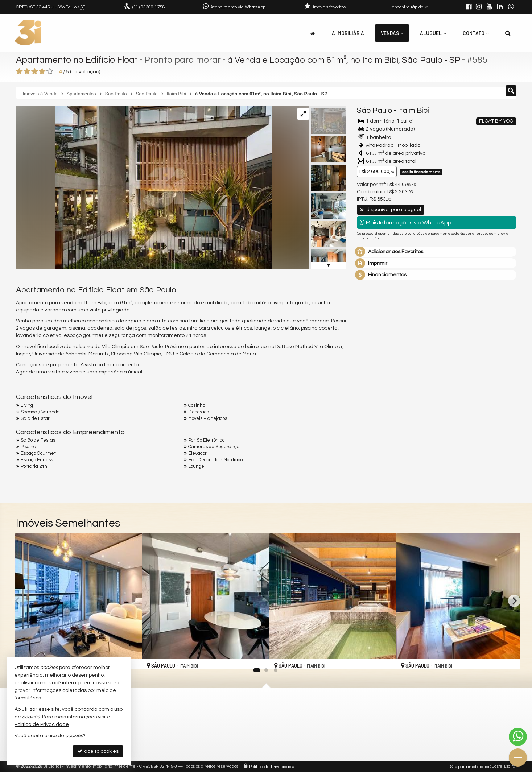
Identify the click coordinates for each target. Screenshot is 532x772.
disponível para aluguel (391, 210)
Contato (476, 33)
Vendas (392, 33)
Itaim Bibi (413, 110)
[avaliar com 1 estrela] (19, 71)
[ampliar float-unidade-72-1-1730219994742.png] (144, 187)
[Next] (514, 601)
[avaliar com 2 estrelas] (27, 71)
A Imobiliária (348, 33)
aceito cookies (98, 751)
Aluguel (433, 33)
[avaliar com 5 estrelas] (50, 71)
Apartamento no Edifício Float (78, 60)
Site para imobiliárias (470, 766)
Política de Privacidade (272, 766)
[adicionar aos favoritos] (256, 657)
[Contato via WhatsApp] (518, 737)
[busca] (508, 33)
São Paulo (375, 110)
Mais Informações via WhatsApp (406, 222)
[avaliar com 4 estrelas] (42, 71)
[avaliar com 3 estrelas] (35, 71)
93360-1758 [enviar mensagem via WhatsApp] (149, 7)
